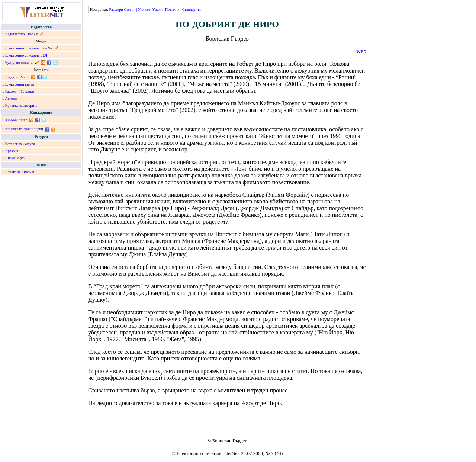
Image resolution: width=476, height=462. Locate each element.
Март (25, 77)
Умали (157, 9)
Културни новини (19, 63)
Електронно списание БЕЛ (26, 55)
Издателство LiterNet (22, 34)
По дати (12, 77)
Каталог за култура (20, 144)
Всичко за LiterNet (20, 172)
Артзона (12, 151)
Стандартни (192, 9)
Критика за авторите (21, 105)
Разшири (116, 9)
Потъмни (172, 9)
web (361, 51)
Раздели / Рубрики (20, 91)
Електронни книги (20, 84)
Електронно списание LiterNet (29, 48)
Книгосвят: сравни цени (24, 129)
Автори (11, 98)
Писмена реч (15, 158)
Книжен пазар (16, 120)
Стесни (130, 9)
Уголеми (145, 9)
